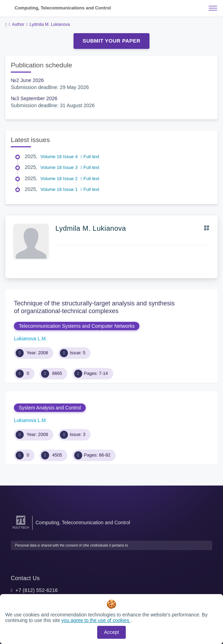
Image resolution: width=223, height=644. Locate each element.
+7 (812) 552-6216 (37, 590)
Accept (112, 632)
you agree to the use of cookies (96, 620)
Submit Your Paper (111, 41)
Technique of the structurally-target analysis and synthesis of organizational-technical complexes (94, 307)
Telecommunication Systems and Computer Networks (77, 326)
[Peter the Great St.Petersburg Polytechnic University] (21, 529)
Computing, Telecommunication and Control (83, 523)
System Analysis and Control (50, 408)
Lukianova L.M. (30, 339)
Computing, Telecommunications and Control (63, 8)
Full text (90, 157)
